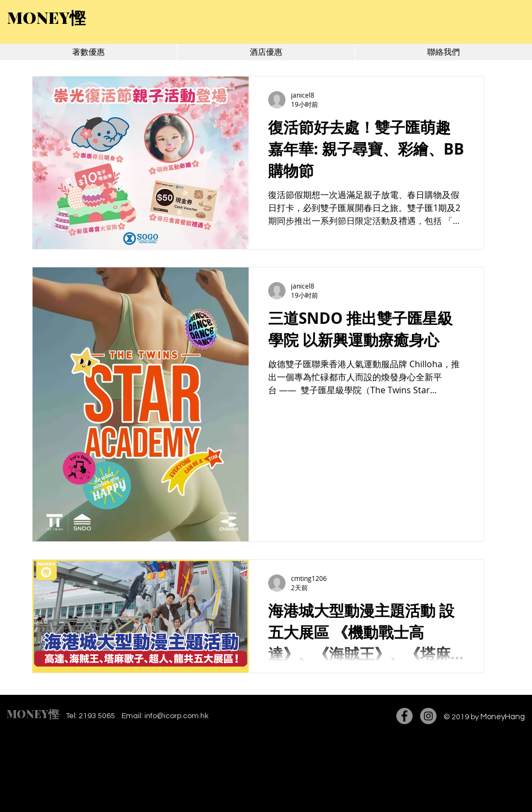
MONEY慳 (33, 714)
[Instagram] (428, 716)
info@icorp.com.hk (176, 716)
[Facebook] (404, 716)
